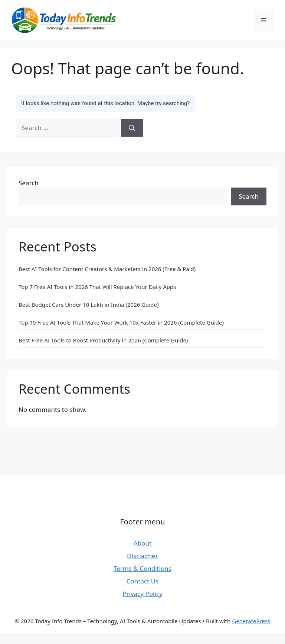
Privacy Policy (142, 594)
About (142, 543)
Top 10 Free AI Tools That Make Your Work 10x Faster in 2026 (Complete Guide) (121, 322)
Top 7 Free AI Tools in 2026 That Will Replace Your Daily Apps (97, 287)
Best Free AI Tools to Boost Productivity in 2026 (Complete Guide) (103, 340)
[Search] (132, 128)
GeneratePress (251, 621)
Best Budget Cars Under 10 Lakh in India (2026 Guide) (89, 305)
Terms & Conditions (142, 568)
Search (29, 183)
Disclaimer (142, 556)
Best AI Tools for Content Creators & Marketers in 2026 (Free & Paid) (107, 269)
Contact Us (143, 581)
